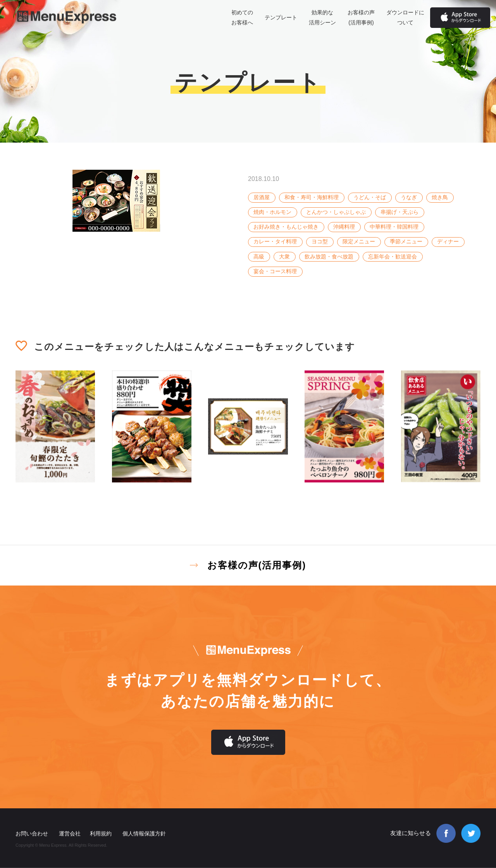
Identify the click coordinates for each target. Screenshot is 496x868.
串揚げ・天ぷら (400, 212)
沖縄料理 (344, 227)
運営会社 (70, 834)
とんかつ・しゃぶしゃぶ (336, 212)
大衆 (284, 257)
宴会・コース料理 (275, 271)
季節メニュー (406, 241)
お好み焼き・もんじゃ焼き (286, 227)
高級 (259, 257)
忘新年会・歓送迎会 (393, 257)
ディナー (448, 241)
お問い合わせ (32, 834)
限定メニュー (359, 241)
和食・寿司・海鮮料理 (312, 197)
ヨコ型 (320, 241)
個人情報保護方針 (144, 834)
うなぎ (409, 197)
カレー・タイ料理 (275, 241)
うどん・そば (370, 197)
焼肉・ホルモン (272, 212)
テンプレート (281, 17)
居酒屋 (262, 197)
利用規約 (101, 834)
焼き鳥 (440, 197)
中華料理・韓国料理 (394, 227)
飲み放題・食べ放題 (329, 257)
